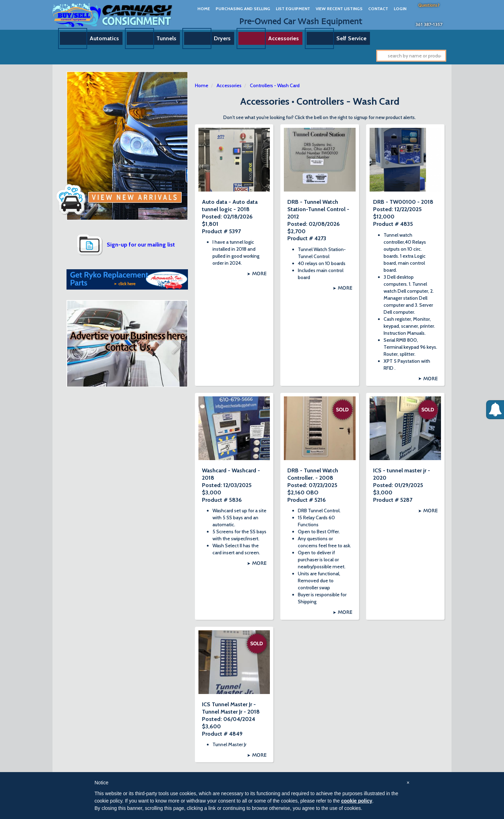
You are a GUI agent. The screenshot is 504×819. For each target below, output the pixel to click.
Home (204, 9)
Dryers (222, 38)
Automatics (104, 38)
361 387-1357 (429, 25)
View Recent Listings (339, 9)
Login (400, 9)
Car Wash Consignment (113, 15)
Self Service (351, 38)
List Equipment (293, 9)
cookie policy (357, 801)
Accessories (283, 38)
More (259, 274)
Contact (378, 9)
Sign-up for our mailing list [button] (141, 245)
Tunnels (166, 38)
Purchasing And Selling (243, 9)
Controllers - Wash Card (275, 85)
